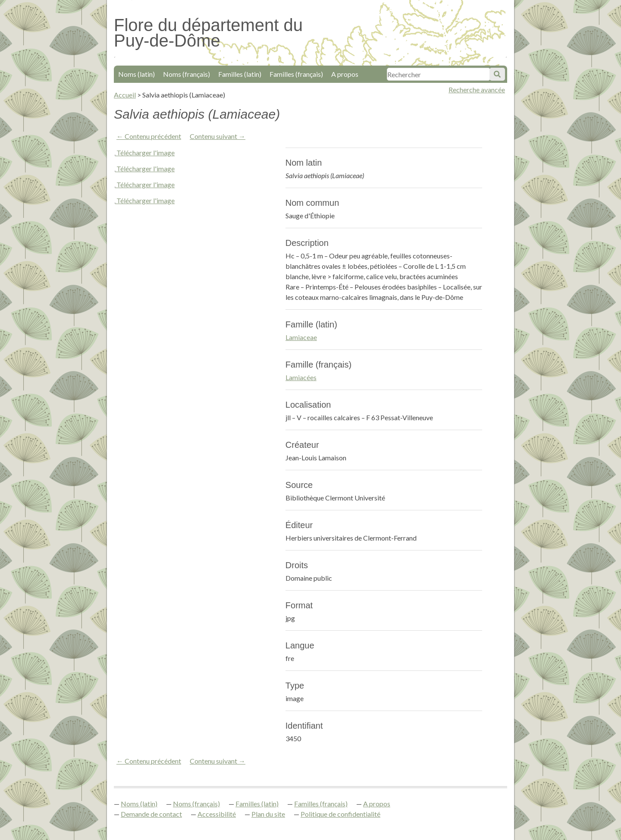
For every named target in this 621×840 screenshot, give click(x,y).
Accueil (125, 95)
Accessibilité (217, 814)
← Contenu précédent (149, 136)
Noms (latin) (136, 74)
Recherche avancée (477, 90)
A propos (345, 74)
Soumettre (497, 74)
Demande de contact (151, 814)
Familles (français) (296, 74)
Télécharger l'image (146, 153)
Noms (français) (187, 74)
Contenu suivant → (218, 136)
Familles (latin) (240, 74)
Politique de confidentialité (340, 814)
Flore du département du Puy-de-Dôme (208, 33)
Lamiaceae (301, 337)
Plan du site (268, 814)
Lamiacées (301, 377)
